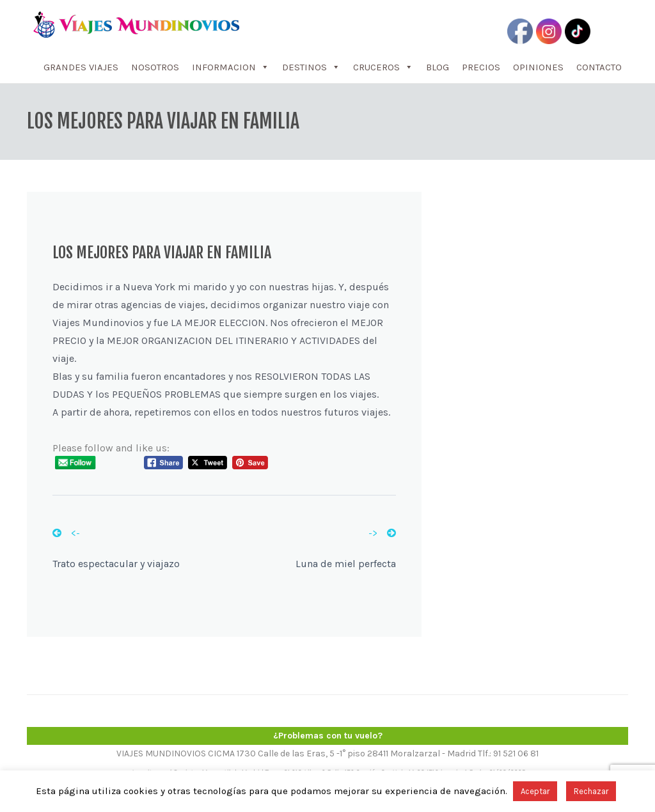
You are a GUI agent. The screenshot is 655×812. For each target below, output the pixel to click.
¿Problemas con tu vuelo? (328, 736)
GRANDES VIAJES (81, 67)
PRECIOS (481, 67)
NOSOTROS (155, 67)
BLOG (438, 67)
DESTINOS (311, 67)
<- (66, 533)
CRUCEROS (383, 67)
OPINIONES (538, 67)
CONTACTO (599, 67)
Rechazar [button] (591, 791)
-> (382, 533)
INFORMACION (231, 67)
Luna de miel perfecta (346, 564)
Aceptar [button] (535, 791)
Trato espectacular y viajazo (116, 564)
